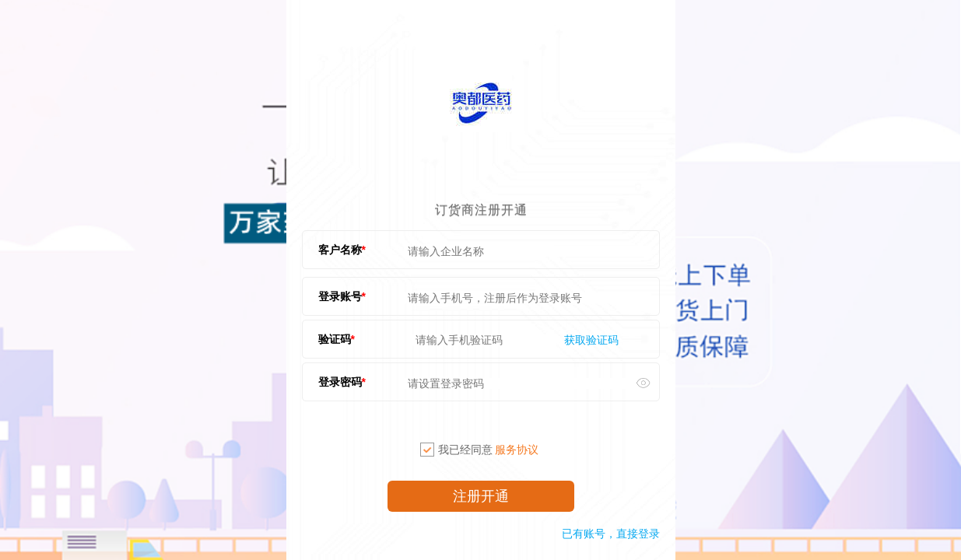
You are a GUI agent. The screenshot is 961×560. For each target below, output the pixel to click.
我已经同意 (479, 450)
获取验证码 (591, 340)
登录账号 (340, 296)
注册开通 (481, 496)
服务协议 (517, 450)
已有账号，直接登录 (611, 534)
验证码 (335, 339)
